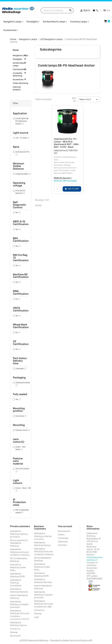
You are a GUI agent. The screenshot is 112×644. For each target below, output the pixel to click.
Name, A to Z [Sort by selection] (89, 99)
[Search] (57, 10)
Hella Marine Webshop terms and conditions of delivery (20, 552)
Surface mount (23, 430)
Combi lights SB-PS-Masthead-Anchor (22, 121)
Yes (18, 213)
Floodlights (17, 59)
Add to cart (72, 189)
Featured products (17, 88)
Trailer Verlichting (20, 83)
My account (15, 636)
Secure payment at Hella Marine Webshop (19, 543)
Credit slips (63, 538)
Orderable (21, 369)
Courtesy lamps (19, 69)
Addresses (63, 542)
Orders (61, 535)
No (18, 299)
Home (16, 50)
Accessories (18, 79)
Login (37, 617)
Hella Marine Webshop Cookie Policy (18, 567)
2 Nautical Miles (23, 174)
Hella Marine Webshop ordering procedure (19, 534)
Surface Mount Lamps (19, 64)
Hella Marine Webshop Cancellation (16, 583)
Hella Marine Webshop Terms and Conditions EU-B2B (43, 604)
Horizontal (21, 416)
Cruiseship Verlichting (17, 74)
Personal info (64, 531)
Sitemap (14, 632)
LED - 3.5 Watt (22, 138)
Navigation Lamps (20, 55)
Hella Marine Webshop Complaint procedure (19, 604)
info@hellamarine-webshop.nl (95, 559)
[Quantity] (57, 189)
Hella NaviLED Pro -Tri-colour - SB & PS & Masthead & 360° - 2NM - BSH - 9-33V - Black (67, 143)
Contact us (15, 629)
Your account (65, 526)
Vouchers (62, 545)
